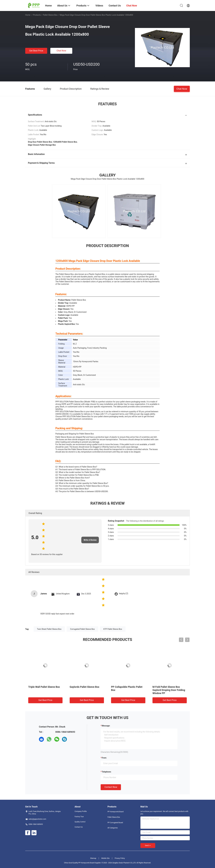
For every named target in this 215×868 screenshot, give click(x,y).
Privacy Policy (120, 858)
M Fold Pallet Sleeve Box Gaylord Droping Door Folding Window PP (169, 690)
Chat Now (61, 51)
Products (37, 15)
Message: (106, 726)
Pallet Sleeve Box (50, 15)
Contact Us (79, 827)
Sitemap (93, 858)
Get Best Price (36, 51)
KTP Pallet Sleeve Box (113, 629)
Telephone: (107, 772)
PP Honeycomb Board (116, 812)
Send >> (148, 846)
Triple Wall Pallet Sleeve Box (44, 687)
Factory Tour (79, 817)
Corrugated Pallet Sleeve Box (82, 629)
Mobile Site (105, 858)
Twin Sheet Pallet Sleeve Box (49, 629)
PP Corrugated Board (115, 823)
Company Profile (81, 811)
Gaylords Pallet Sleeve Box (84, 687)
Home (28, 15)
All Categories (113, 828)
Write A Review (90, 540)
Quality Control (80, 822)
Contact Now (111, 787)
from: (104, 758)
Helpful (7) (123, 594)
